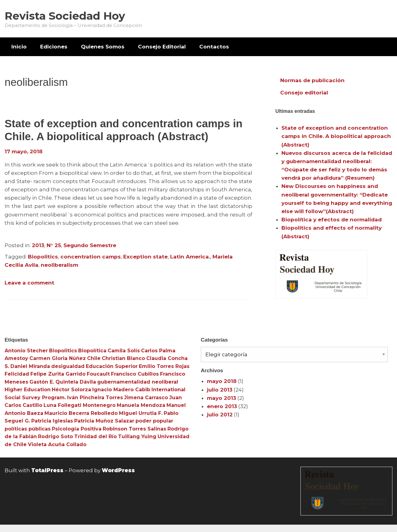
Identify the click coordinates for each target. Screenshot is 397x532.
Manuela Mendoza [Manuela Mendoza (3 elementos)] (141, 405)
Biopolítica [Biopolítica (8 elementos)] (92, 351)
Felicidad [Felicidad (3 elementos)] (17, 374)
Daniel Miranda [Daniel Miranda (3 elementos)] (30, 366)
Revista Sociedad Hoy (65, 16)
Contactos (214, 47)
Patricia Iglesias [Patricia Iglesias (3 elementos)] (52, 421)
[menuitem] (19, 47)
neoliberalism (59, 265)
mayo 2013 (221, 398)
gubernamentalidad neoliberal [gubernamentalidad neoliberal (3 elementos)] (138, 382)
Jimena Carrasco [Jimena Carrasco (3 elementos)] (146, 398)
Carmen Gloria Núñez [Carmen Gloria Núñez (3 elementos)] (58, 358)
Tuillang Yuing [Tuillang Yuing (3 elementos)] (137, 436)
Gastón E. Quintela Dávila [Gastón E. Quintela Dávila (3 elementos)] (63, 382)
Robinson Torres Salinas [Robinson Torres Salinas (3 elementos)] (134, 429)
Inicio (19, 47)
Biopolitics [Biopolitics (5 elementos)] (63, 351)
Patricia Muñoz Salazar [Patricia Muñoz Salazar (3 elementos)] (104, 421)
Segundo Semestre (90, 245)
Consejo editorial (304, 93)
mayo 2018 (222, 381)
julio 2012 (220, 415)
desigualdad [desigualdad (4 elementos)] (68, 366)
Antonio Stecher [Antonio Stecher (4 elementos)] (26, 351)
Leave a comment (29, 283)
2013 (38, 245)
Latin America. (190, 257)
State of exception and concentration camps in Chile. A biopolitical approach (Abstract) (336, 136)
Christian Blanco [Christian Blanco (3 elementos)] (123, 358)
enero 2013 (222, 406)
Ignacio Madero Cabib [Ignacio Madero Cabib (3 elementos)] (121, 390)
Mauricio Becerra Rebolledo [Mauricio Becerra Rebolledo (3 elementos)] (81, 413)
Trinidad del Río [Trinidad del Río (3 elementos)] (95, 436)
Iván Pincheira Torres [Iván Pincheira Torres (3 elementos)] (95, 398)
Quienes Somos (103, 47)
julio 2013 (220, 390)
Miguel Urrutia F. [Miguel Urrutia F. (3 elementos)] (141, 413)
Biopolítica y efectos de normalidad (332, 220)
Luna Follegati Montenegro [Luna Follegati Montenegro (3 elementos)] (80, 405)
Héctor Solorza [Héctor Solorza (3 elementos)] (71, 390)
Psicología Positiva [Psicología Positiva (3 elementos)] (77, 429)
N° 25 (54, 245)
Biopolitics (43, 257)
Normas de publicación (312, 80)
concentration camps (91, 257)
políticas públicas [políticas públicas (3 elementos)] (28, 429)
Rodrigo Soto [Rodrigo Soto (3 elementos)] (55, 436)
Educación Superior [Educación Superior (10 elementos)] (112, 366)
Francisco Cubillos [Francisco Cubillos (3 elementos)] (135, 374)
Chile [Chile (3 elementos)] (94, 358)
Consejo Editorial (162, 47)
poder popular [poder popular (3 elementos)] (154, 421)
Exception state (145, 257)
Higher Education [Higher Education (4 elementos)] (28, 390)
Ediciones (54, 47)
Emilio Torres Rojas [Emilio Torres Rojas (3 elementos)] (164, 366)
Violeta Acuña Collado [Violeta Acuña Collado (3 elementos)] (57, 444)
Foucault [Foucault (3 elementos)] (98, 374)
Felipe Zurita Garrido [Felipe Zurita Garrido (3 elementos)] (58, 374)
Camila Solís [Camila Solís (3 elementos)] (124, 351)
